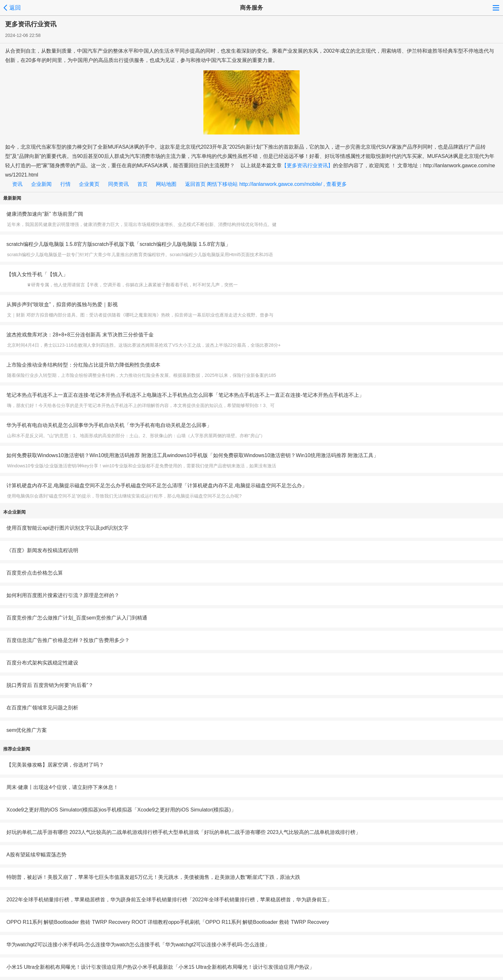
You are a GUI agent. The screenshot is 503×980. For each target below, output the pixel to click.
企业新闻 (43, 184)
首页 (145, 184)
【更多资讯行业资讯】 (307, 165)
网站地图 (168, 184)
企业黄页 (91, 184)
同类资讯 (120, 184)
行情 (68, 184)
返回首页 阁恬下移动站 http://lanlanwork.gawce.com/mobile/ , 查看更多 (266, 184)
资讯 (19, 184)
